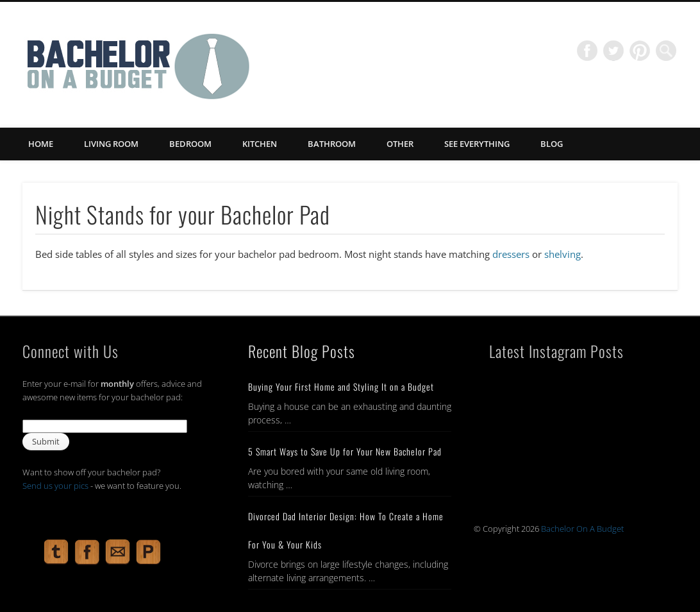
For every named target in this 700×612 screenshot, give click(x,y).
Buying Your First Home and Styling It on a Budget (341, 387)
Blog (552, 144)
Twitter (613, 51)
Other (400, 144)
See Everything (477, 144)
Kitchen (260, 144)
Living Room (111, 144)
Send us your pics (55, 486)
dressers (511, 254)
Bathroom (332, 144)
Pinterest (640, 51)
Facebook (587, 51)
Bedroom (190, 144)
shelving (562, 254)
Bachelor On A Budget (582, 529)
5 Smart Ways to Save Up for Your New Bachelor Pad (345, 451)
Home (41, 144)
